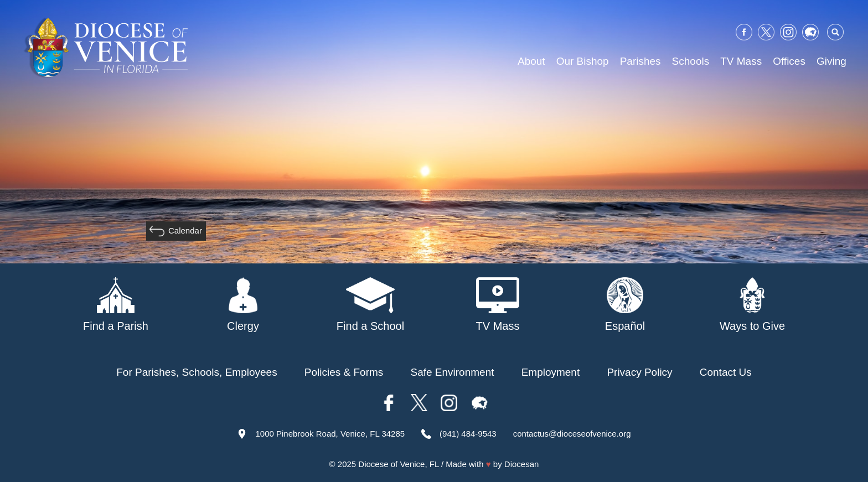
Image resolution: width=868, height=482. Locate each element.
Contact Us (726, 372)
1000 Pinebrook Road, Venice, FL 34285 (330, 434)
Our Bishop (583, 61)
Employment (551, 372)
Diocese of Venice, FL (398, 464)
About (531, 61)
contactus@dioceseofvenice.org (572, 434)
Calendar (185, 230)
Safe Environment (452, 372)
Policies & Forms (344, 372)
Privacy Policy (639, 372)
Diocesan (522, 464)
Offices (789, 61)
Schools (691, 61)
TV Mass (741, 61)
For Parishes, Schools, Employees (197, 372)
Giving (831, 61)
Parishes (640, 61)
